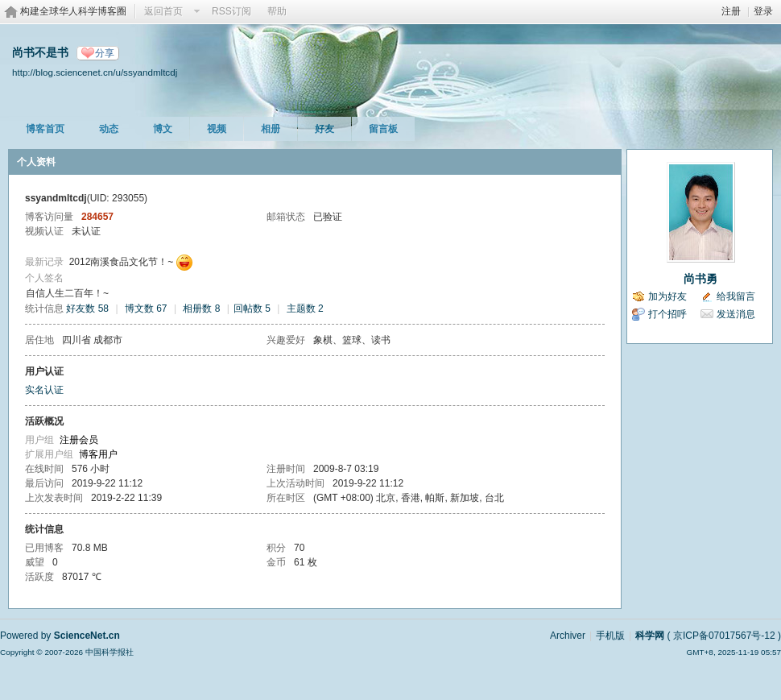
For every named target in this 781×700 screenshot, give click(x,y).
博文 (163, 129)
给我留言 (736, 296)
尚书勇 (700, 279)
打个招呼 (667, 314)
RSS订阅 (231, 11)
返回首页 (163, 11)
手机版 (610, 636)
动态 (109, 129)
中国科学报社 (110, 652)
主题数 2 (305, 309)
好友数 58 (87, 309)
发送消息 (736, 314)
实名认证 (44, 390)
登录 (763, 11)
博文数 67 (146, 309)
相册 (271, 129)
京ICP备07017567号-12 (724, 636)
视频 (217, 129)
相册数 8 (201, 309)
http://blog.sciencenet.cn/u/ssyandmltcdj (95, 72)
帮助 (277, 11)
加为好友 (667, 296)
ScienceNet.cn (87, 636)
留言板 (383, 129)
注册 (731, 11)
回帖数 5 (252, 309)
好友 (324, 129)
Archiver (568, 636)
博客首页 (45, 129)
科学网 (650, 636)
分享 (105, 53)
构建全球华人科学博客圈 (73, 11)
